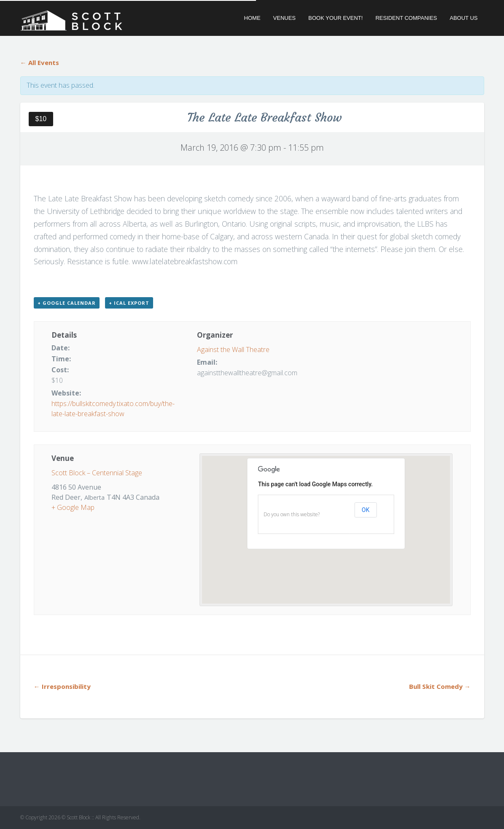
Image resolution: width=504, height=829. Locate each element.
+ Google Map (73, 507)
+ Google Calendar (67, 303)
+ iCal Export (129, 303)
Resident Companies (406, 18)
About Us (464, 18)
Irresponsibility (62, 686)
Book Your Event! (336, 18)
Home (252, 18)
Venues (284, 18)
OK (366, 510)
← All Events (40, 62)
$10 (41, 119)
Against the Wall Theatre (233, 349)
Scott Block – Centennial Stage (97, 473)
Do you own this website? (292, 514)
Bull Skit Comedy (440, 686)
